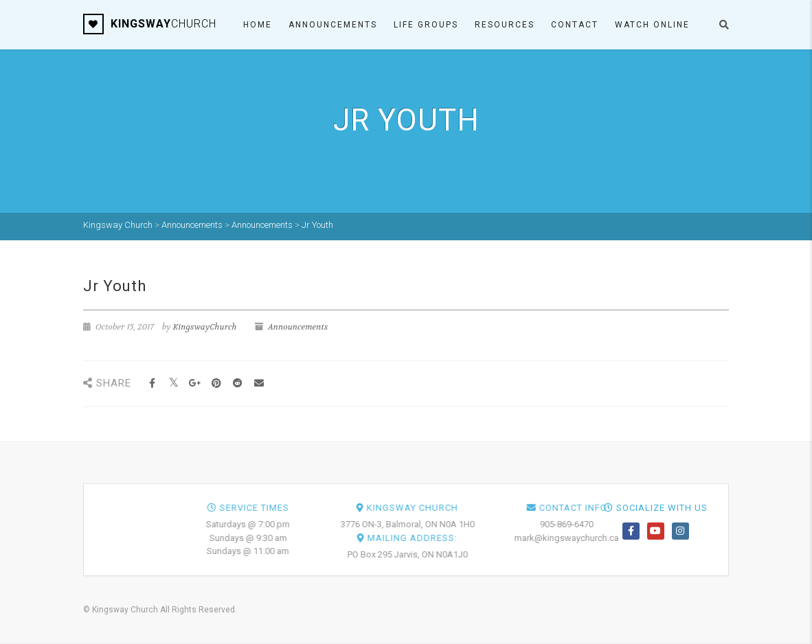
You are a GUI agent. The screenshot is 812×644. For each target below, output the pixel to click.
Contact (575, 25)
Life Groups (426, 25)
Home (258, 25)
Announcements (333, 25)
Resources (505, 25)
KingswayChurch (205, 327)
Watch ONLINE (652, 25)
